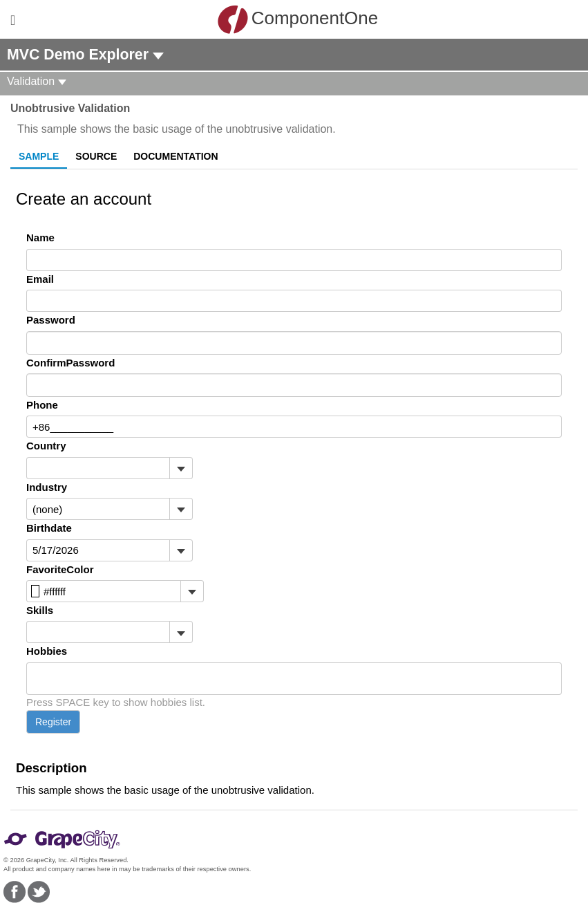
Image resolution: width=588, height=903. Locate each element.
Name (40, 238)
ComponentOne (298, 19)
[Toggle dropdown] (181, 468)
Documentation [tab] (176, 156)
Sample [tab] (39, 156)
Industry (47, 487)
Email (40, 279)
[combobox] (98, 468)
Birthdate (49, 528)
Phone (42, 405)
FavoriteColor (60, 569)
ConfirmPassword (70, 363)
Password (51, 320)
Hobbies (47, 651)
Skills (40, 610)
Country (46, 446)
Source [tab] (96, 156)
